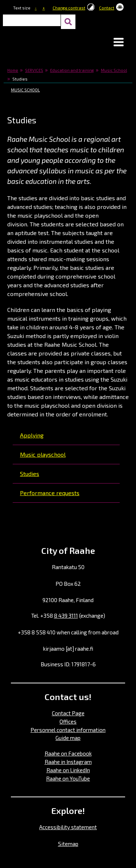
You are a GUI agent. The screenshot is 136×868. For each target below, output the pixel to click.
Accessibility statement (68, 827)
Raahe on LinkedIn (68, 770)
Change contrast (69, 8)
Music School (114, 70)
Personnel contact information (68, 730)
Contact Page (68, 713)
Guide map (68, 738)
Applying (32, 435)
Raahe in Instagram (68, 762)
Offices (68, 721)
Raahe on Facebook (68, 753)
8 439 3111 (66, 616)
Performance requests (50, 493)
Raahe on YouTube (68, 778)
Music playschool (43, 454)
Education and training (72, 70)
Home (13, 70)
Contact (107, 8)
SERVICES (34, 70)
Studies (30, 474)
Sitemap (68, 844)
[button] (119, 43)
